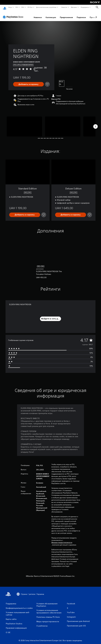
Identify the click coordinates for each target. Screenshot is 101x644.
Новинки (38, 15)
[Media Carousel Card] (24, 124)
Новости (64, 7)
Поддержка (85, 7)
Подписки (81, 15)
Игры (10, 7)
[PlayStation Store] (14, 14)
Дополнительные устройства (46, 7)
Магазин (74, 7)
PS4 (23, 7)
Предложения (66, 15)
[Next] (95, 124)
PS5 (17, 7)
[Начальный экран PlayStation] (5, 7)
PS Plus (30, 7)
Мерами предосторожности (62, 540)
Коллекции (51, 15)
